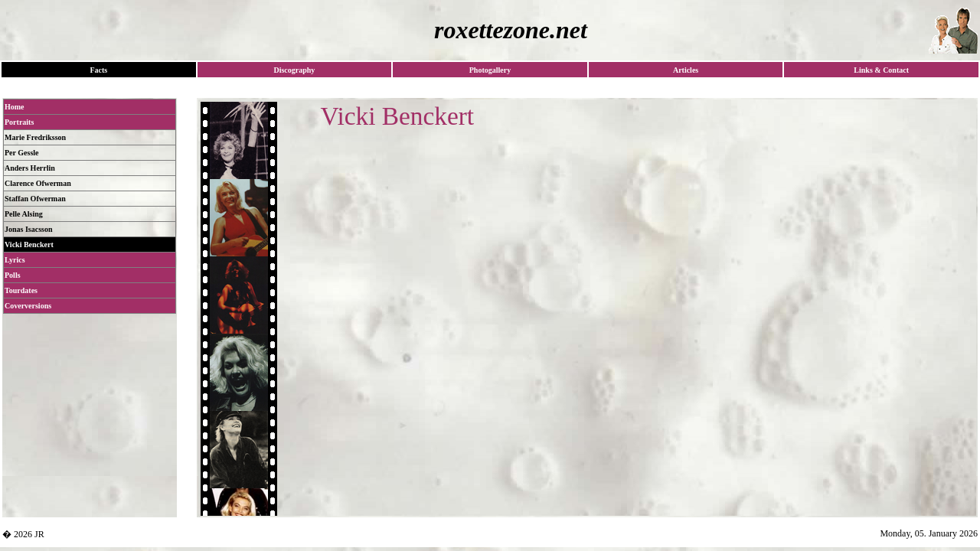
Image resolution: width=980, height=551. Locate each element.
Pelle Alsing (24, 214)
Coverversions (28, 306)
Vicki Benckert (29, 245)
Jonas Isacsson (29, 229)
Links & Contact (881, 70)
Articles (686, 70)
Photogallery (490, 70)
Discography (294, 70)
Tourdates (21, 290)
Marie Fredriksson (35, 137)
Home (15, 107)
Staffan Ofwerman (35, 199)
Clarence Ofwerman (38, 183)
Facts (98, 70)
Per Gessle (22, 153)
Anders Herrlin (30, 168)
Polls (13, 275)
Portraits (19, 122)
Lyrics (15, 260)
